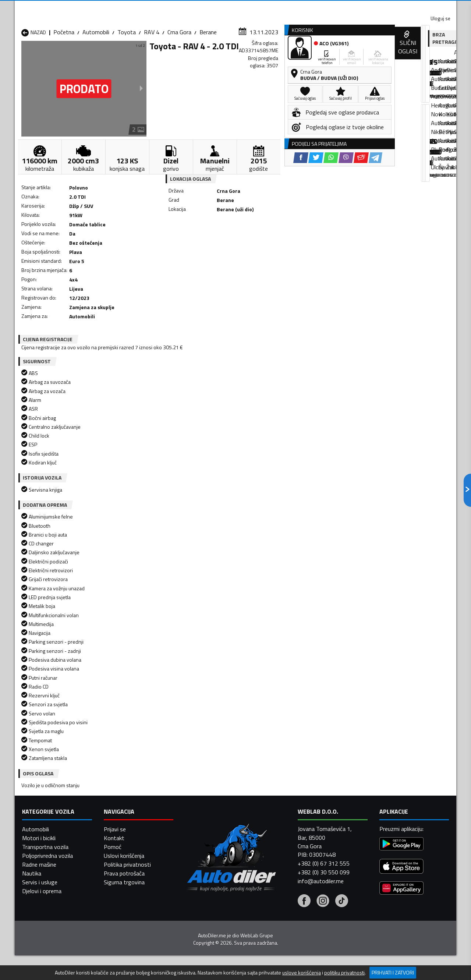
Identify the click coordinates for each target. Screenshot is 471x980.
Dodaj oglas (432, 56)
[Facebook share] (226, 243)
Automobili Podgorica (128, 863)
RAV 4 (152, 72)
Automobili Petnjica (125, 854)
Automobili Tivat (281, 863)
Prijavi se (115, 953)
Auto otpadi (255, 56)
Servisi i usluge (310, 56)
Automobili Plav (200, 854)
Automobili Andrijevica (49, 828)
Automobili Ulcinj (42, 872)
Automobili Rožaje (203, 863)
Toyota (127, 72)
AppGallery (282, 8)
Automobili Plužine (44, 863)
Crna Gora (179, 72)
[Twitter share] (241, 243)
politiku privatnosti (344, 973)
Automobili (96, 72)
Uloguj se (405, 7)
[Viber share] (271, 243)
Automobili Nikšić (43, 854)
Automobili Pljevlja (282, 854)
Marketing (325, 8)
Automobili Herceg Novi (51, 845)
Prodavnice (106, 56)
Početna (64, 72)
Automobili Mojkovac (286, 845)
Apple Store (235, 7)
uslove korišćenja (302, 973)
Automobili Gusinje (283, 836)
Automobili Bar (119, 828)
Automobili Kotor (202, 845)
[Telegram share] (300, 243)
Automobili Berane (203, 828)
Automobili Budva (43, 836)
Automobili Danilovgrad (209, 836)
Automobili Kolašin (124, 845)
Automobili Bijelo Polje (287, 828)
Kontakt (365, 7)
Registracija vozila (373, 56)
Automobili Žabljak (203, 872)
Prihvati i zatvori (393, 972)
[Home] (21, 56)
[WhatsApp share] (256, 243)
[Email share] (286, 243)
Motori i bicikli (39, 962)
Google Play (187, 7)
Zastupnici (206, 56)
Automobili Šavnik (123, 872)
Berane (208, 72)
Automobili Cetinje (123, 836)
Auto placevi (157, 56)
